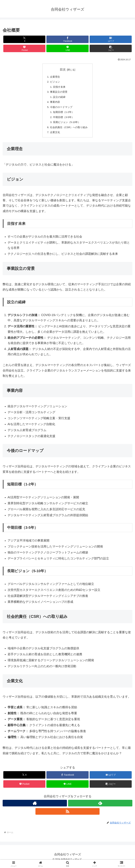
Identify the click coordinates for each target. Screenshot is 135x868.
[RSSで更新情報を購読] (68, 815)
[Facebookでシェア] (67, 39)
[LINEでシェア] (67, 48)
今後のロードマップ (61, 109)
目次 (63, 70)
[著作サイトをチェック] (35, 807)
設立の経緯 (59, 98)
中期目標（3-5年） (63, 120)
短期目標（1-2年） (63, 114)
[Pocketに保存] (24, 48)
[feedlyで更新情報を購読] (100, 807)
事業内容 (54, 104)
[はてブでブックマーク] (111, 39)
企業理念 (54, 77)
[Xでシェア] (24, 39)
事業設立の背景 (58, 93)
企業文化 (54, 136)
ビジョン (54, 82)
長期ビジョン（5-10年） (67, 125)
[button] (111, 48)
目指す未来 (59, 88)
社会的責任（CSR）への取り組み (69, 131)
